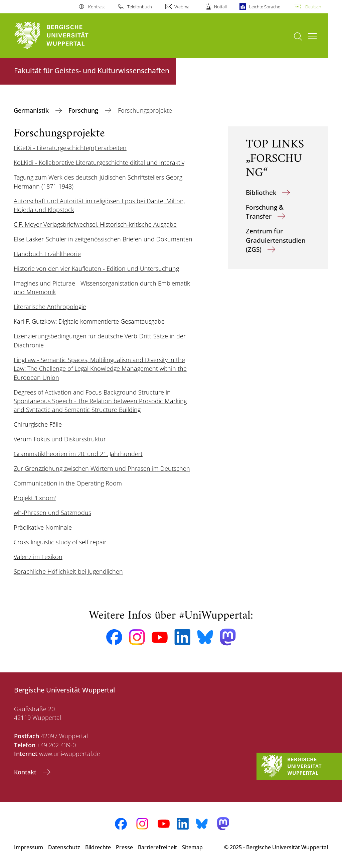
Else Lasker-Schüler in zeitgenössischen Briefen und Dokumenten (103, 239)
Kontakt (26, 772)
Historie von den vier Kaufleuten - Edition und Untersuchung (96, 268)
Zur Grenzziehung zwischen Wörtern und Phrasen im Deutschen (102, 468)
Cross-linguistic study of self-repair (60, 542)
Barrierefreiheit (157, 847)
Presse (124, 847)
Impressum (29, 847)
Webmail (183, 7)
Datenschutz (64, 847)
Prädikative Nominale (43, 527)
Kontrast (97, 7)
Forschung (84, 110)
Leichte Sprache (265, 7)
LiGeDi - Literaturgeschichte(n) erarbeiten (70, 148)
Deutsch (313, 7)
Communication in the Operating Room (68, 483)
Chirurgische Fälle (38, 424)
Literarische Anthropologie (50, 307)
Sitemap (192, 847)
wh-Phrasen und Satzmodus (52, 513)
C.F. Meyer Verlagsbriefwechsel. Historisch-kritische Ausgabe (95, 224)
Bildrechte (98, 847)
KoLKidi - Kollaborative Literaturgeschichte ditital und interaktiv (99, 162)
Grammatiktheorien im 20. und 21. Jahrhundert (78, 454)
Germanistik (32, 110)
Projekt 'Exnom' (35, 498)
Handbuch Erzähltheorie (47, 254)
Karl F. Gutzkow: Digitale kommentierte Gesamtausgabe (89, 321)
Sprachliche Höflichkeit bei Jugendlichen (68, 571)
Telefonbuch (140, 7)
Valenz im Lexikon (38, 557)
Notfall (220, 7)
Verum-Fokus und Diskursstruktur (60, 439)
